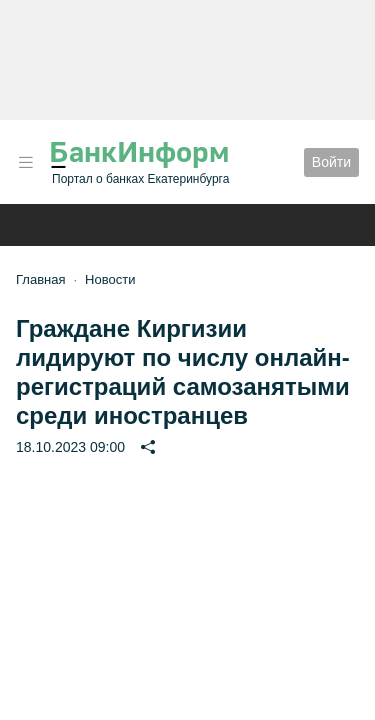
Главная (40, 279)
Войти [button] (331, 162)
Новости (110, 279)
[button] (26, 162)
